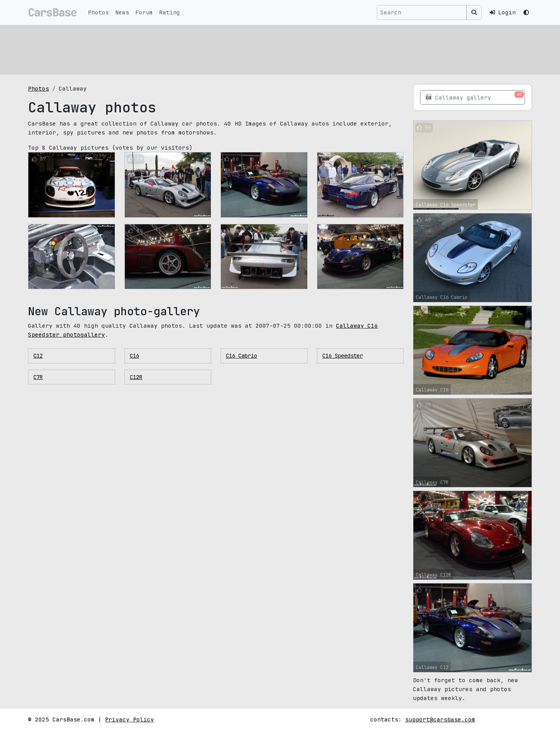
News (122, 12)
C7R (38, 377)
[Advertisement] (261, 49)
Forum (144, 12)
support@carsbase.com (440, 719)
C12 (38, 356)
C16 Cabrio (241, 356)
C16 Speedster (343, 356)
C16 (135, 356)
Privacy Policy (129, 719)
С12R (136, 377)
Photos (98, 12)
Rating (170, 12)
